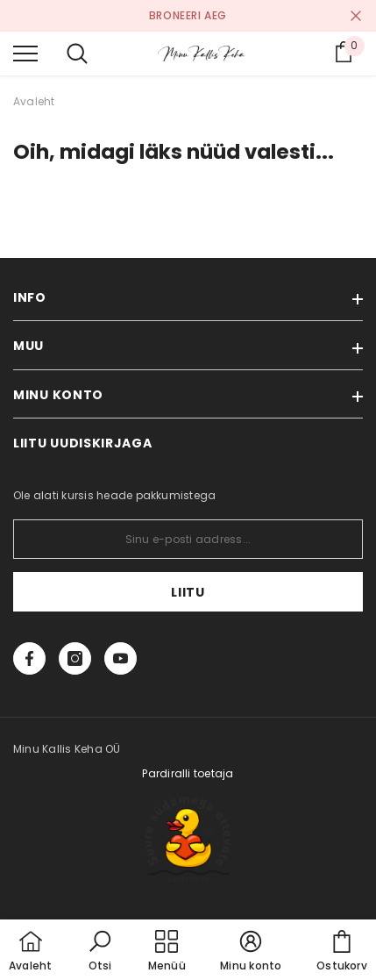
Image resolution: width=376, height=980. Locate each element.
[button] (100, 952)
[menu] (25, 53)
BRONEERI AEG (188, 15)
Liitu (188, 592)
